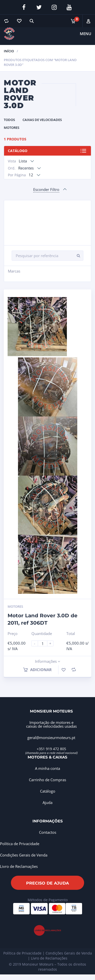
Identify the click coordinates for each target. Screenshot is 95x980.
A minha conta (48, 768)
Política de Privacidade (20, 844)
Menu (86, 34)
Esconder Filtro (46, 189)
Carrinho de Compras (48, 780)
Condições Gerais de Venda (24, 855)
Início (9, 51)
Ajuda (48, 802)
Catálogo (18, 151)
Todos (9, 120)
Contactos (48, 832)
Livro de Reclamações (19, 866)
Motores (12, 128)
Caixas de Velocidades (42, 120)
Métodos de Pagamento (48, 900)
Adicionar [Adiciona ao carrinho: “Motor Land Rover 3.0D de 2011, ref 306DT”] (37, 670)
